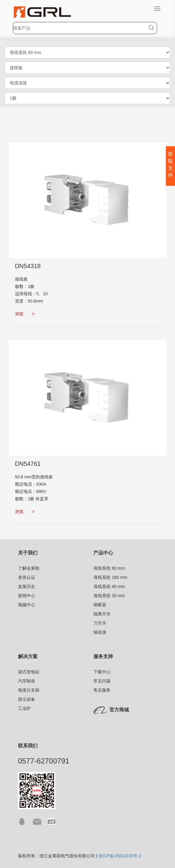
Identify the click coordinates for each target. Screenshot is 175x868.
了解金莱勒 (29, 568)
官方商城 (119, 710)
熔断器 (100, 605)
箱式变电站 (29, 672)
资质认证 (27, 577)
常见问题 (102, 681)
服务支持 (103, 656)
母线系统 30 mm (109, 596)
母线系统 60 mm (109, 568)
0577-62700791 (44, 761)
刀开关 (100, 623)
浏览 (25, 314)
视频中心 (27, 605)
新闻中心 (27, 596)
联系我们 (28, 746)
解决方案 (28, 656)
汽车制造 (27, 681)
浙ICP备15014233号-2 (120, 856)
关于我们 (28, 553)
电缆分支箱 (29, 690)
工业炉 (24, 708)
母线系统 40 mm (109, 586)
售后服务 (102, 690)
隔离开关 (102, 614)
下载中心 (102, 672)
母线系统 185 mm (110, 577)
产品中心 (103, 553)
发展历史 (27, 586)
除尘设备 (27, 699)
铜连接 (100, 632)
